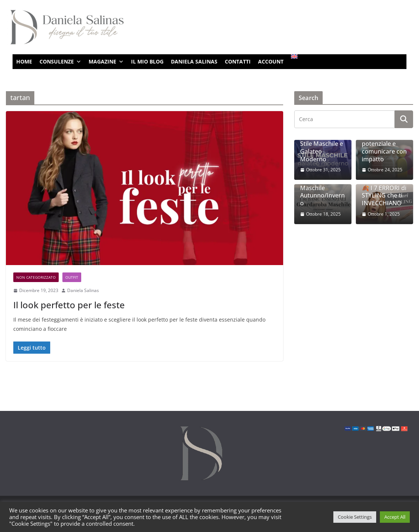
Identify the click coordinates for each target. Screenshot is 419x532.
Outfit (72, 277)
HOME (24, 61)
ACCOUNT (271, 61)
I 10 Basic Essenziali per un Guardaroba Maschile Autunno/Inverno (322, 184)
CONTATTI (238, 61)
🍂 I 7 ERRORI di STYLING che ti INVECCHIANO (384, 196)
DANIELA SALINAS (194, 61)
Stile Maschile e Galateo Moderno (322, 151)
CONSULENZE (60, 62)
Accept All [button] (395, 517)
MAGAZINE (106, 62)
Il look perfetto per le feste (69, 305)
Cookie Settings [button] (355, 517)
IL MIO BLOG (147, 61)
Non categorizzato (36, 277)
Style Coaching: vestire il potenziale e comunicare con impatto (384, 144)
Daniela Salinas (83, 290)
